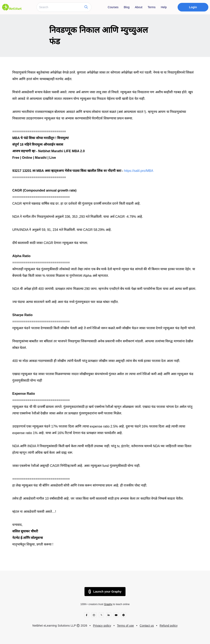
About (139, 7)
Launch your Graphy (105, 592)
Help (164, 7)
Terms (152, 7)
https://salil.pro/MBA (139, 171)
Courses (113, 7)
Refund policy (169, 626)
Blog (127, 7)
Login (193, 7)
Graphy (108, 604)
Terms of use (125, 626)
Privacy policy (102, 626)
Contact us (147, 626)
